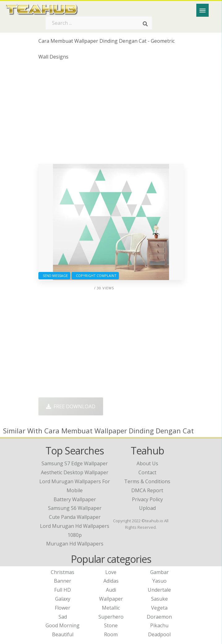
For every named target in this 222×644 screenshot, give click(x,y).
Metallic (111, 608)
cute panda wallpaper (75, 517)
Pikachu (159, 625)
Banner (63, 581)
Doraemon (159, 617)
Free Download (71, 406)
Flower (63, 608)
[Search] (145, 24)
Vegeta (159, 608)
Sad (63, 617)
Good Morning (63, 625)
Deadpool (159, 634)
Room (111, 634)
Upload (147, 508)
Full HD (63, 590)
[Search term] (99, 23)
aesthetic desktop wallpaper (75, 472)
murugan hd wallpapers (75, 544)
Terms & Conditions (147, 481)
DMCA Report (147, 490)
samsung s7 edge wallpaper (75, 463)
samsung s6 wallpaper (75, 508)
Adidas (111, 581)
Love (111, 572)
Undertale (159, 590)
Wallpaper (111, 599)
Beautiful (63, 634)
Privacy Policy (147, 499)
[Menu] (202, 10)
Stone (111, 625)
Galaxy (63, 599)
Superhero (111, 617)
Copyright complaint (95, 276)
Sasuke (159, 599)
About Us (147, 463)
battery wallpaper (75, 499)
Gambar (159, 572)
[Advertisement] (111, 114)
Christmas (63, 572)
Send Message (54, 276)
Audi (111, 590)
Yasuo (159, 581)
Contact (147, 472)
